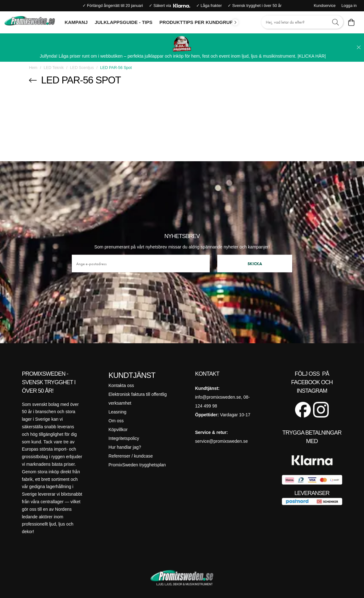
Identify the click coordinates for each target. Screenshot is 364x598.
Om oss (116, 421)
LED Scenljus (82, 68)
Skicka (255, 263)
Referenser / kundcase (131, 456)
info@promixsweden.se (218, 397)
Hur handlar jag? (125, 447)
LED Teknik (54, 68)
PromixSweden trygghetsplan (137, 465)
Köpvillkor (118, 430)
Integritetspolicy (124, 438)
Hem (33, 68)
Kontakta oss (121, 385)
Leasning (118, 412)
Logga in (349, 6)
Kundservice (324, 6)
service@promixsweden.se (222, 441)
